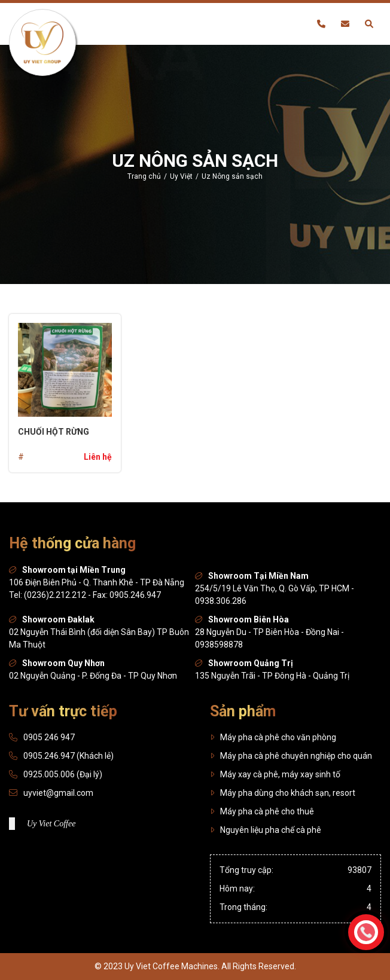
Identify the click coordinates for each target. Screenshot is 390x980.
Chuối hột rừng (54, 432)
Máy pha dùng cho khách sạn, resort (283, 793)
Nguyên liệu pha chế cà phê (266, 830)
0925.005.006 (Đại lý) (63, 774)
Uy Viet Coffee (51, 824)
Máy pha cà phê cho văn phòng (273, 737)
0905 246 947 (49, 737)
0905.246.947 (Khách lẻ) (68, 756)
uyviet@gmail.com (58, 793)
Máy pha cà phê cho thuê (262, 811)
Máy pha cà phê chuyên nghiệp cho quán (291, 756)
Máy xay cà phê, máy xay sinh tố (275, 774)
